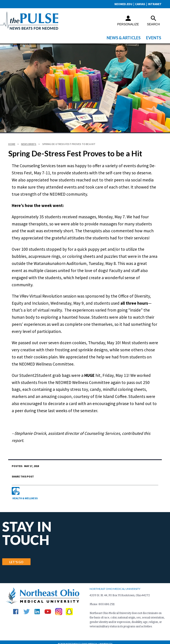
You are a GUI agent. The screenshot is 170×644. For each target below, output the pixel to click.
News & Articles (124, 38)
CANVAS (139, 4)
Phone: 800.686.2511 (102, 601)
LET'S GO (16, 558)
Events (154, 38)
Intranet (155, 4)
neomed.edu (122, 4)
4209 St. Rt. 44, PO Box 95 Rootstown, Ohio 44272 (120, 592)
